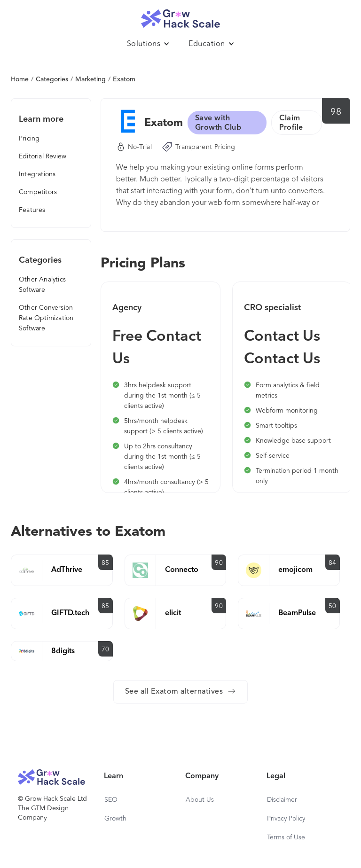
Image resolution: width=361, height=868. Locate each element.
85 (106, 563)
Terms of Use (286, 837)
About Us (200, 800)
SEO (111, 800)
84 (333, 563)
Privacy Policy (286, 819)
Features (32, 210)
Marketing (90, 79)
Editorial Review (43, 156)
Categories (52, 79)
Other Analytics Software (42, 285)
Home (20, 79)
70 (106, 649)
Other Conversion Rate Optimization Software (46, 318)
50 (333, 606)
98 (336, 112)
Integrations (37, 174)
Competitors (38, 192)
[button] (149, 44)
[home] (180, 16)
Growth (115, 819)
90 (219, 563)
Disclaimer (282, 800)
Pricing (29, 139)
